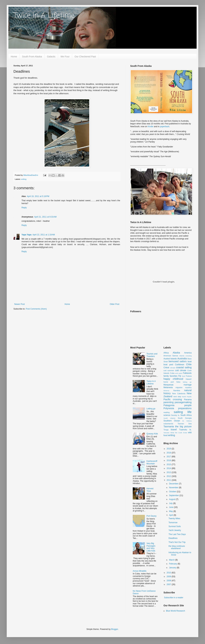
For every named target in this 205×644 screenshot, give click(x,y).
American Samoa (171, 356)
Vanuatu (166, 433)
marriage (188, 385)
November (174, 488)
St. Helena (187, 421)
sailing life (183, 412)
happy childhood (173, 379)
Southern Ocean (172, 421)
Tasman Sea (185, 424)
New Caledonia (179, 393)
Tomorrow (173, 523)
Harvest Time (150, 490)
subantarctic (168, 424)
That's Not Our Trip (177, 542)
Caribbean (180, 365)
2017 (169, 457)
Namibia (177, 390)
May (171, 511)
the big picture (183, 426)
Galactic (51, 57)
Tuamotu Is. (185, 430)
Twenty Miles (174, 518)
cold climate (181, 370)
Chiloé (166, 368)
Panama (188, 400)
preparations (185, 408)
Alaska (176, 353)
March (172, 560)
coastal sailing (184, 367)
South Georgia (185, 418)
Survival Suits (175, 526)
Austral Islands (170, 359)
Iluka (178, 382)
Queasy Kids (152, 434)
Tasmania (169, 426)
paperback (165, 127)
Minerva (166, 391)
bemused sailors (178, 361)
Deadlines (173, 538)
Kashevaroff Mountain (152, 462)
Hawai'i (189, 379)
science (167, 415)
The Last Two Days (177, 534)
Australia (182, 359)
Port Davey (151, 516)
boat (190, 362)
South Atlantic (169, 418)
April (171, 515)
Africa (166, 353)
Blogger (115, 629)
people (188, 405)
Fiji (180, 376)
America (188, 353)
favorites (173, 376)
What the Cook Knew (179, 433)
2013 (169, 472)
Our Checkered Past (85, 57)
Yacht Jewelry (175, 530)
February (173, 564)
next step (177, 397)
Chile (189, 364)
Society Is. (175, 415)
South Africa (186, 415)
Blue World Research (176, 611)
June (171, 507)
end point (179, 373)
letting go (187, 382)
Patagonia (169, 405)
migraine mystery (183, 387)
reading (167, 412)
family (166, 376)
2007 (169, 584)
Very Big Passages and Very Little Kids (151, 547)
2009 (169, 577)
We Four (65, 57)
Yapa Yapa (26, 235)
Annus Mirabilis (140, 571)
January (173, 568)
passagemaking (183, 402)
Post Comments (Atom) (36, 309)
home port (169, 382)
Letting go (151, 409)
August (172, 499)
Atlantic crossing (185, 356)
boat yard (168, 365)
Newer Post (19, 304)
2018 (169, 453)
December (174, 484)
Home (14, 57)
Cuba (172, 373)
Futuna (189, 376)
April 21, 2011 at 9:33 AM (45, 217)
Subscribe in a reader (174, 598)
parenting (169, 402)
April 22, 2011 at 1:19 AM (44, 235)
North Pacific (187, 397)
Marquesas (168, 385)
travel (174, 430)
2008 (169, 581)
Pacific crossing (173, 399)
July (171, 503)
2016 (169, 460)
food (184, 376)
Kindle (150, 127)
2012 (169, 476)
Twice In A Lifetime (44, 16)
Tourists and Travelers (152, 355)
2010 (169, 573)
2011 (169, 480)
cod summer (169, 370)
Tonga (166, 430)
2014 (169, 468)
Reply (24, 208)
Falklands (187, 373)
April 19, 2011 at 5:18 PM (38, 196)
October (173, 492)
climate (173, 368)
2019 (169, 449)
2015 (169, 464)
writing (24, 179)
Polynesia (169, 408)
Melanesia (168, 387)
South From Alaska (32, 57)
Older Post (115, 304)
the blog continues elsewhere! (177, 547)
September (174, 495)
